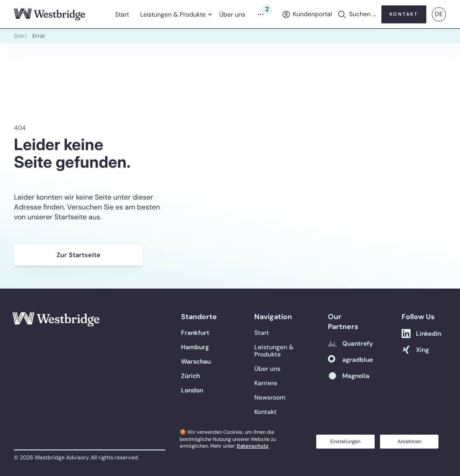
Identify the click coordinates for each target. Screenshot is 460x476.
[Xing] (415, 350)
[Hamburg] (195, 347)
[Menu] (263, 14)
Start (122, 14)
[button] (356, 14)
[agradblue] (350, 360)
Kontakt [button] (404, 14)
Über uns (232, 14)
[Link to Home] (58, 322)
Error (39, 36)
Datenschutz (253, 446)
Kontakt (265, 412)
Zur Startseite (79, 255)
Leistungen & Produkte (173, 14)
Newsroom (270, 397)
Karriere (266, 383)
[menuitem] (122, 14)
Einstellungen (345, 441)
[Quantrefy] (350, 343)
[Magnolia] (349, 376)
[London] (192, 390)
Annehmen (409, 441)
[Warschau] (196, 361)
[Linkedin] (421, 334)
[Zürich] (190, 376)
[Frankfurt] (195, 333)
